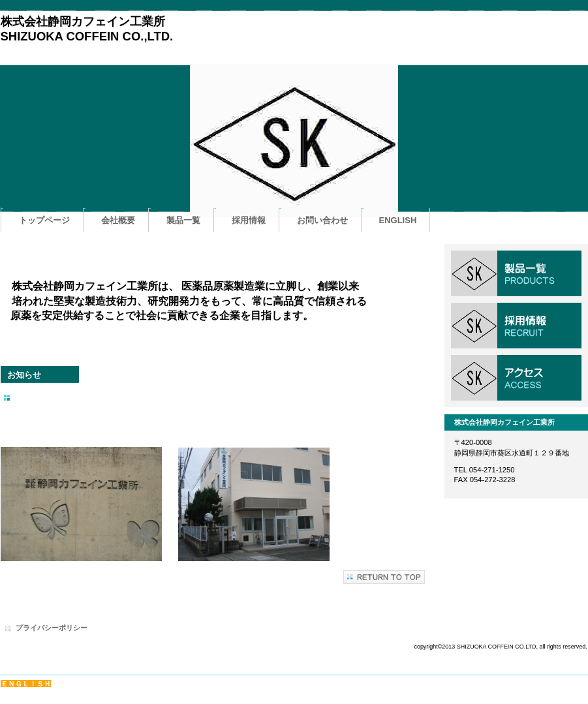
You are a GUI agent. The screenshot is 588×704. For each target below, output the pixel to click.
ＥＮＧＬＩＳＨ (26, 684)
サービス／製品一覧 (516, 273)
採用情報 (516, 326)
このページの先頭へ (384, 577)
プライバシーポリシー (52, 628)
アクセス (516, 378)
